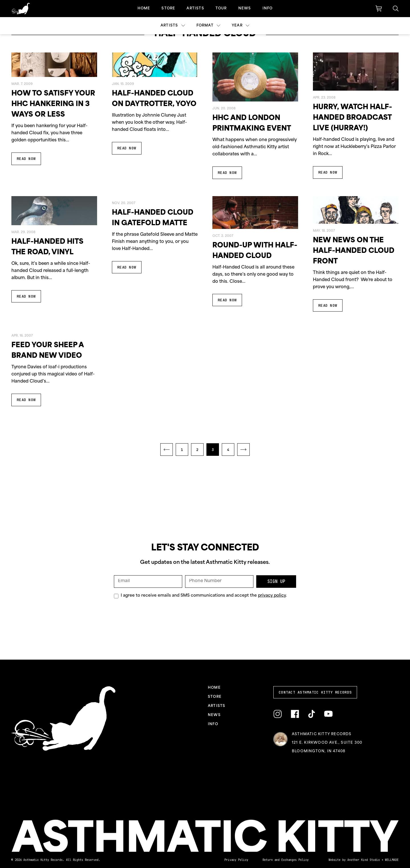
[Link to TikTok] (311, 714)
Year (241, 26)
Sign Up (276, 582)
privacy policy (272, 596)
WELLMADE (392, 860)
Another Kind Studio (364, 860)
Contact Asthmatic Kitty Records (315, 692)
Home (144, 9)
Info (268, 9)
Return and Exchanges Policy (286, 860)
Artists (195, 9)
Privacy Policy (236, 860)
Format (208, 26)
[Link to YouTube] (328, 714)
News (245, 9)
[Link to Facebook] (295, 714)
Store (168, 9)
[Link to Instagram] (277, 714)
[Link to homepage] (21, 9)
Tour (221, 9)
